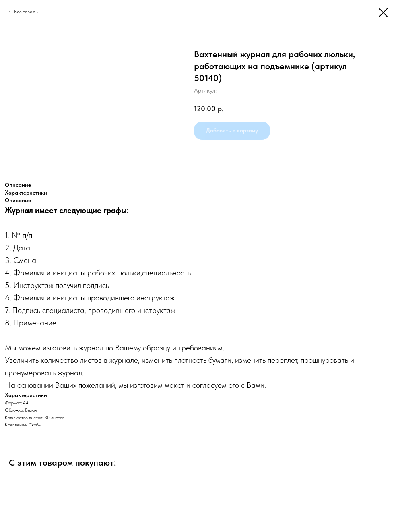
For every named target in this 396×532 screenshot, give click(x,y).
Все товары (26, 12)
